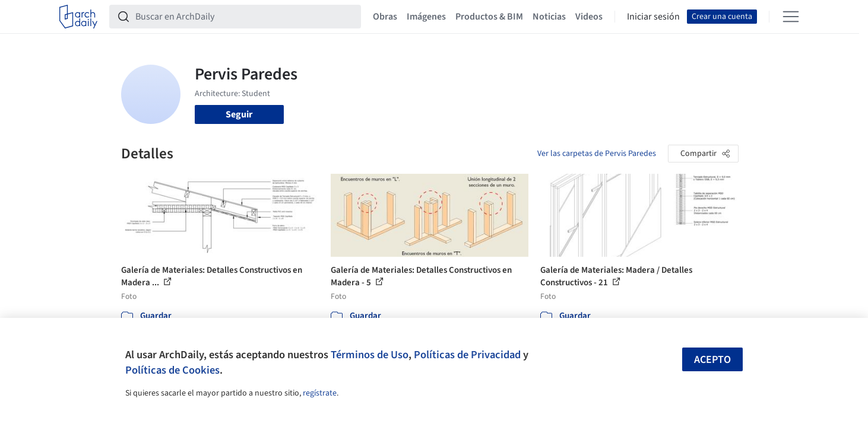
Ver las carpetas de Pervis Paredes (597, 154)
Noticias (549, 17)
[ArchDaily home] (78, 17)
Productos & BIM (489, 17)
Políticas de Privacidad (467, 355)
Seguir (239, 114)
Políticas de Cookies (172, 370)
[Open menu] (791, 17)
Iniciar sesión (653, 17)
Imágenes (426, 17)
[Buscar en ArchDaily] (245, 17)
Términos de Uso (370, 355)
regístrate (320, 393)
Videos (589, 17)
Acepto (712, 360)
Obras (385, 17)
